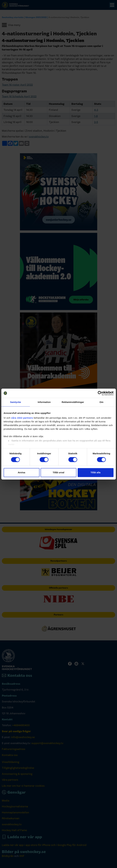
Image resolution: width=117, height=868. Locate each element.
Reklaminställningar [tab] (73, 402)
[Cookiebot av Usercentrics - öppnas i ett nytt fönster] (100, 393)
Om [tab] (101, 402)
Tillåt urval (58, 472)
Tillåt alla (96, 472)
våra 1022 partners (22, 418)
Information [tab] (44, 402)
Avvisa (21, 472)
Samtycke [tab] (16, 402)
